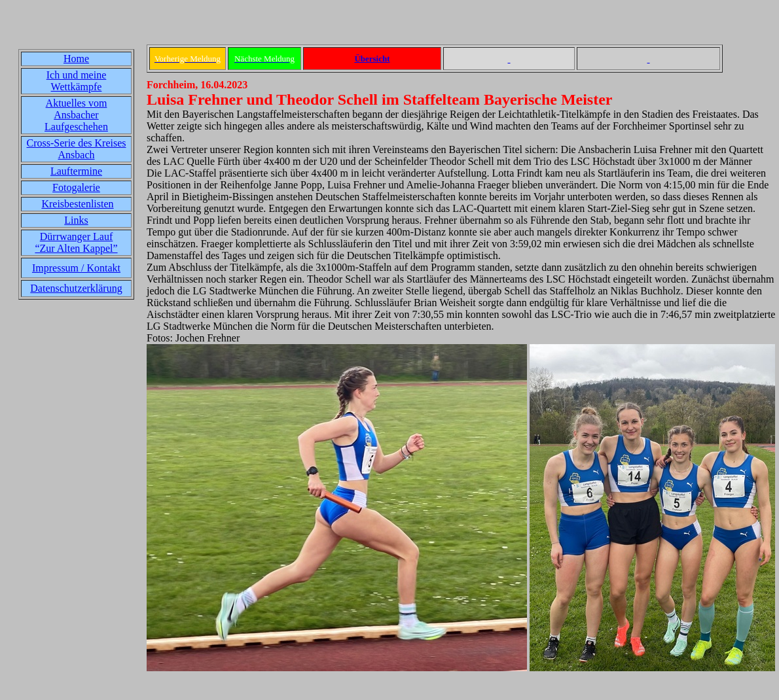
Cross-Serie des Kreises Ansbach (77, 149)
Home (76, 59)
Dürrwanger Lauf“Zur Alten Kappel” (76, 242)
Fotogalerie (76, 187)
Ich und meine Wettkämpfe (77, 81)
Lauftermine (76, 171)
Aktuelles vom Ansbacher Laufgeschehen (76, 115)
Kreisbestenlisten (77, 204)
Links (76, 220)
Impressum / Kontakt (76, 268)
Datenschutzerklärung (76, 288)
